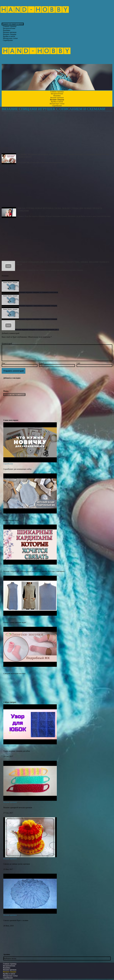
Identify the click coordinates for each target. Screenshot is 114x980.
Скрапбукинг (8, 40)
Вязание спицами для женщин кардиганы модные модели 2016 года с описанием (34, 571)
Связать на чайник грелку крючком (17, 864)
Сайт (78, 363)
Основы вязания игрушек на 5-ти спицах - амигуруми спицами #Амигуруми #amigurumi (57, 133)
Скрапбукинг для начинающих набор (17, 469)
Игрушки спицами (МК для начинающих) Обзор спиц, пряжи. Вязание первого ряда (57, 241)
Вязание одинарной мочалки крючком (18, 807)
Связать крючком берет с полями (16, 920)
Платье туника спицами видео (15, 622)
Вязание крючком (10, 802)
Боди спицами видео (11, 520)
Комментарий (7, 343)
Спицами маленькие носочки (14, 673)
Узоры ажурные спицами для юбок (17, 751)
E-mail (42, 363)
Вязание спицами (10, 515)
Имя (4, 363)
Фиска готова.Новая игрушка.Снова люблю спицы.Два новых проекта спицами (57, 187)
